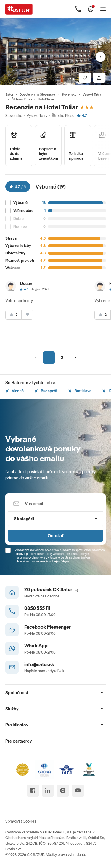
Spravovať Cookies (21, 821)
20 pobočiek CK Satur (52, 589)
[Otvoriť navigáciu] (103, 9)
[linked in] (48, 791)
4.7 (82, 115)
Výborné (20, 203)
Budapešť (46, 391)
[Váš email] (55, 504)
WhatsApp (36, 645)
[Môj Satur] (91, 9)
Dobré (18, 218)
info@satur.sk (39, 664)
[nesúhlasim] (27, 315)
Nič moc (20, 226)
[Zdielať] (99, 78)
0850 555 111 (37, 608)
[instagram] (63, 791)
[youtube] (78, 791)
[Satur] (19, 9)
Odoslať (55, 536)
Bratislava (80, 391)
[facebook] (33, 791)
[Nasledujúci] (100, 57)
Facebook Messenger (48, 627)
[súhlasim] (13, 315)
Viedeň (15, 391)
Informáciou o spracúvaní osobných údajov (42, 561)
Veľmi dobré (23, 211)
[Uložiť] (85, 78)
